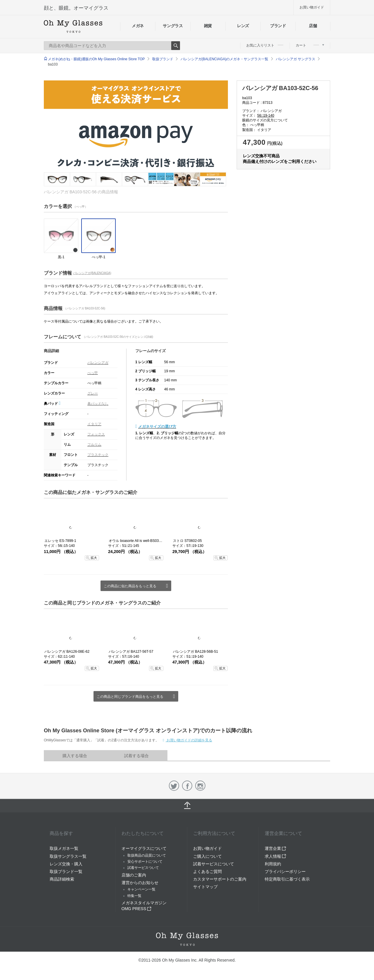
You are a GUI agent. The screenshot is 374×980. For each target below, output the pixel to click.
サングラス (173, 26)
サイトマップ (205, 887)
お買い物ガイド (312, 7)
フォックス (96, 434)
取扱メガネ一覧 (64, 848)
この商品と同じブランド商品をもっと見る (130, 697)
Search (176, 46)
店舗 (313, 26)
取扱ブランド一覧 (66, 872)
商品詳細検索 (62, 879)
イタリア (94, 424)
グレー (93, 393)
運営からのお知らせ (140, 883)
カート (310, 45)
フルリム (94, 445)
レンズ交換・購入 (66, 864)
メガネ (138, 26)
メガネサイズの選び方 (157, 427)
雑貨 (208, 26)
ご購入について (207, 856)
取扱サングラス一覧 (68, 856)
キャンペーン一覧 (141, 889)
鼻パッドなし (98, 404)
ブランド (278, 26)
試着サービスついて (143, 868)
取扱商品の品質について (147, 855)
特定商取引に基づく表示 (287, 879)
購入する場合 (75, 756)
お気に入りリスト (265, 45)
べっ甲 (93, 373)
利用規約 (273, 864)
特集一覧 (134, 896)
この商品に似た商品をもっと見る (130, 586)
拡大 (94, 558)
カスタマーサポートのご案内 (220, 879)
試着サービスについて (214, 864)
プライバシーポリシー (285, 872)
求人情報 (276, 856)
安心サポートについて (145, 862)
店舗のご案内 (134, 875)
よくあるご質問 (207, 872)
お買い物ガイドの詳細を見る (189, 740)
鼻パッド (52, 404)
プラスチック (98, 455)
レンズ (243, 26)
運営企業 (276, 848)
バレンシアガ (98, 363)
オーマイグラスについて (144, 848)
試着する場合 (136, 756)
